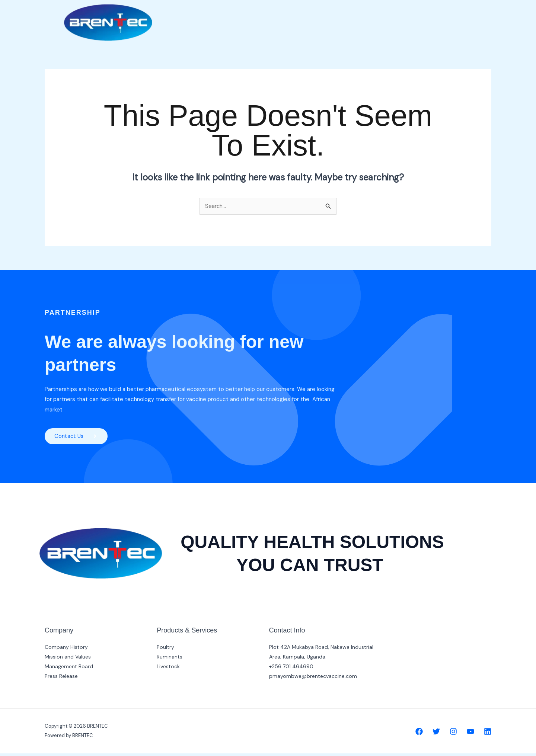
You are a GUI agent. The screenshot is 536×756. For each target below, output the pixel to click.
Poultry (165, 650)
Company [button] (322, 16)
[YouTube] (470, 734)
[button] (322, 16)
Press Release (61, 679)
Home (286, 16)
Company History (66, 650)
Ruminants (170, 659)
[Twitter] (436, 734)
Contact (431, 16)
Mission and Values (68, 659)
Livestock (168, 669)
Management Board (69, 669)
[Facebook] (419, 734)
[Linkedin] (488, 734)
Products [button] (366, 16)
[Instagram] (453, 734)
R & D (401, 16)
